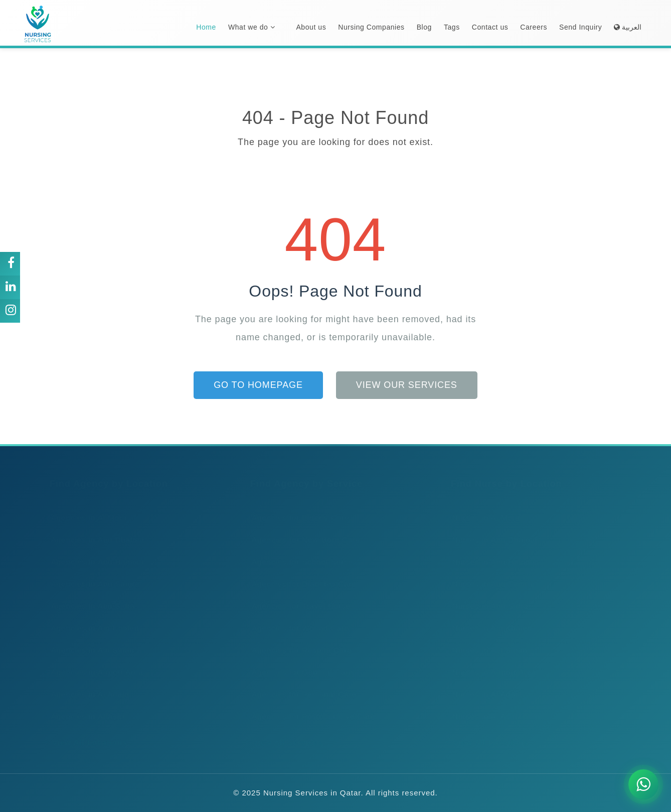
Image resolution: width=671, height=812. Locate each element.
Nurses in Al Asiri (482, 706)
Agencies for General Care (299, 662)
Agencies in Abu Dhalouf (95, 530)
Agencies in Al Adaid (87, 684)
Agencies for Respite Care (299, 640)
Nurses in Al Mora (483, 508)
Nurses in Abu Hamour (492, 552)
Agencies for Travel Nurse (298, 596)
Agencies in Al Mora (86, 508)
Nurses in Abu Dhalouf (492, 530)
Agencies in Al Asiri (85, 706)
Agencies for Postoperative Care (310, 706)
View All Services (284, 732)
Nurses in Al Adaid (484, 684)
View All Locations (86, 732)
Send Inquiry (580, 27)
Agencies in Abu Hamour (95, 552)
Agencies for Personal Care (301, 684)
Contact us (490, 27)
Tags (452, 27)
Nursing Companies (371, 27)
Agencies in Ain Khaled (92, 618)
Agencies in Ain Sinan (90, 640)
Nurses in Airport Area (491, 662)
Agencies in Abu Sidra (90, 596)
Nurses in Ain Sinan (487, 640)
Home (206, 27)
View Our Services (407, 385)
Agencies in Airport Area (94, 662)
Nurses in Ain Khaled (489, 618)
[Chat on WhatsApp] (643, 784)
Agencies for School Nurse (299, 552)
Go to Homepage (258, 385)
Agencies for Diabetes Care (301, 574)
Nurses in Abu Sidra (487, 596)
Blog (424, 27)
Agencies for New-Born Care (303, 530)
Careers (534, 27)
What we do (252, 27)
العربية (628, 27)
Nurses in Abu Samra (489, 574)
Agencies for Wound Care (297, 618)
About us (311, 27)
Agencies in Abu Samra (92, 574)
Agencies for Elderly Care (297, 508)
